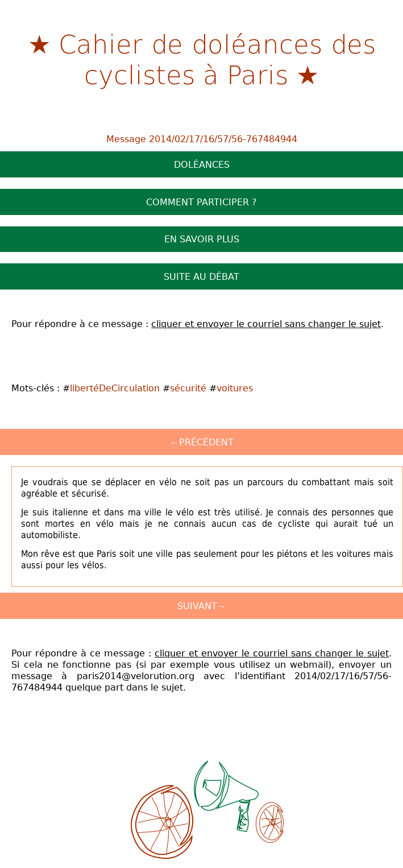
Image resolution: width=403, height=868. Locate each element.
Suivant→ (202, 606)
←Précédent (202, 442)
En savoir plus (202, 239)
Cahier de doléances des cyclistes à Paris (217, 59)
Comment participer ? (201, 202)
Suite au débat (201, 276)
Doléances (202, 164)
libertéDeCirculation (115, 388)
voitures (235, 388)
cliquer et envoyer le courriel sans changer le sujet (266, 324)
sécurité (188, 388)
